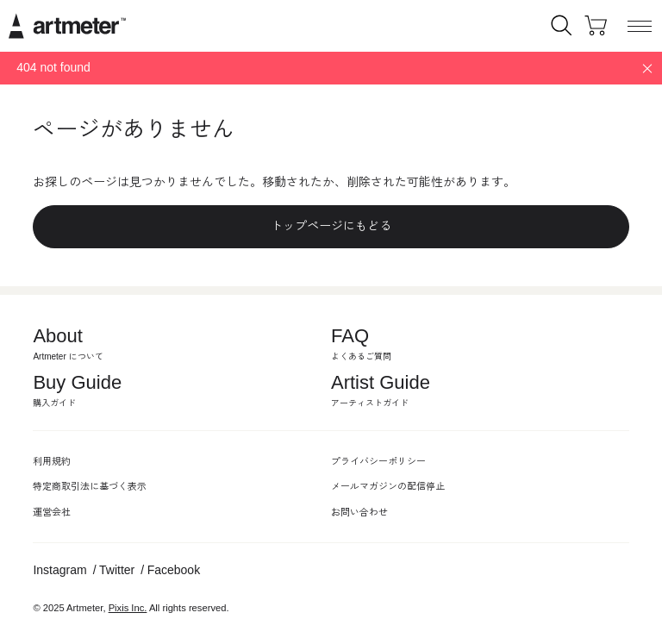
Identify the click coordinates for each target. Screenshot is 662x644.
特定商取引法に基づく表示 (90, 486)
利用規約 (52, 461)
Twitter (117, 570)
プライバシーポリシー (378, 461)
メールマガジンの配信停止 (388, 486)
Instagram (59, 570)
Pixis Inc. (128, 608)
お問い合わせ (359, 512)
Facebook (174, 570)
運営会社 (52, 512)
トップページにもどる (331, 226)
